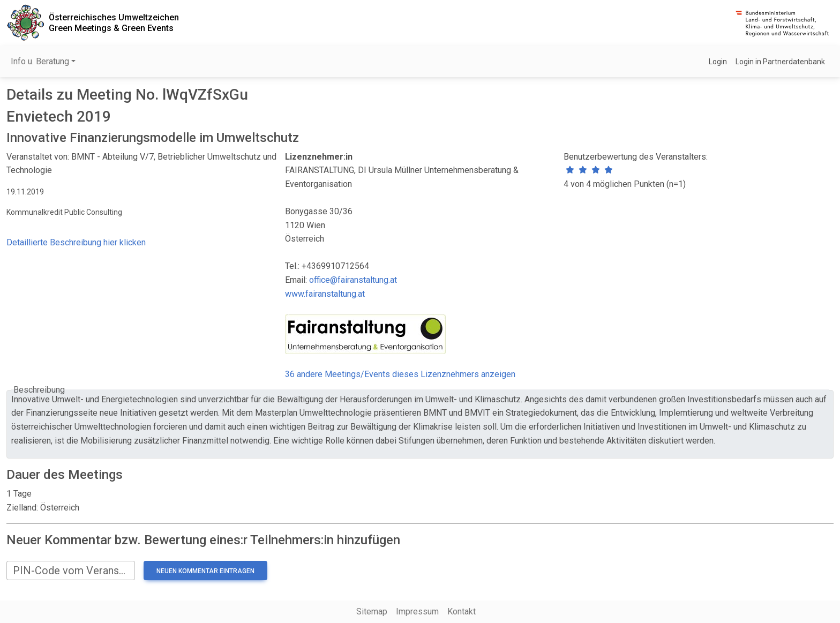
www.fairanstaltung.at (325, 294)
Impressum (417, 611)
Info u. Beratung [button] (40, 61)
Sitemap (372, 611)
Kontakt (462, 611)
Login (718, 62)
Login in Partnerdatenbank (780, 62)
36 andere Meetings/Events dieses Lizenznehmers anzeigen (400, 374)
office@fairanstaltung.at (353, 280)
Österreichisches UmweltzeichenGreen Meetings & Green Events (114, 22)
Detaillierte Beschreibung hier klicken (76, 242)
